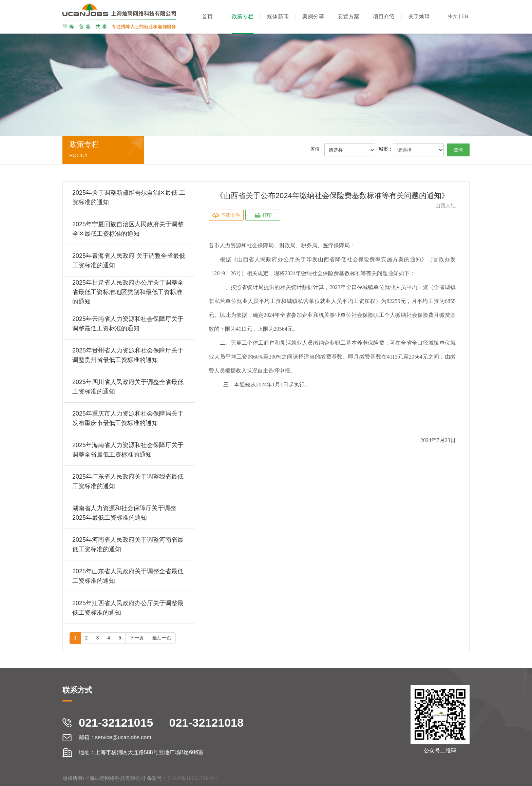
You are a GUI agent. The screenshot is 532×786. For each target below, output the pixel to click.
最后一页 (162, 638)
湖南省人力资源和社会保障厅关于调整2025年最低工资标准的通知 (124, 513)
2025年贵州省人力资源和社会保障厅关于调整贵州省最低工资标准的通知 (128, 355)
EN (465, 16)
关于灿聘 (419, 16)
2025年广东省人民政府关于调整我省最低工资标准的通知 (128, 481)
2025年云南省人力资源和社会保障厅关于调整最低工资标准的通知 (128, 324)
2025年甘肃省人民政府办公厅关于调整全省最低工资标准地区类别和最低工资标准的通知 (128, 292)
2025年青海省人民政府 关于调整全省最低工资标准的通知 (129, 261)
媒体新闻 (278, 16)
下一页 (137, 638)
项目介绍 (384, 16)
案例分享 (313, 16)
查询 (458, 150)
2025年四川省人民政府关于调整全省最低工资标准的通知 (128, 387)
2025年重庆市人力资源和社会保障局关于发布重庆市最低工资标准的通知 (128, 418)
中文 (453, 16)
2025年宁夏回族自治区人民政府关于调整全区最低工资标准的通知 (128, 229)
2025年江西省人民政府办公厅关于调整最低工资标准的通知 (128, 608)
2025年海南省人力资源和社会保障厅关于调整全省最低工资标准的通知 (128, 450)
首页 (207, 16)
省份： (317, 149)
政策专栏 (243, 16)
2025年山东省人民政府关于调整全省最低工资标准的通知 (128, 576)
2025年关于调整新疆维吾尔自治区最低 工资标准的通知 (129, 197)
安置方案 (348, 16)
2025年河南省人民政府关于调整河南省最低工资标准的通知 (128, 544)
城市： (386, 149)
